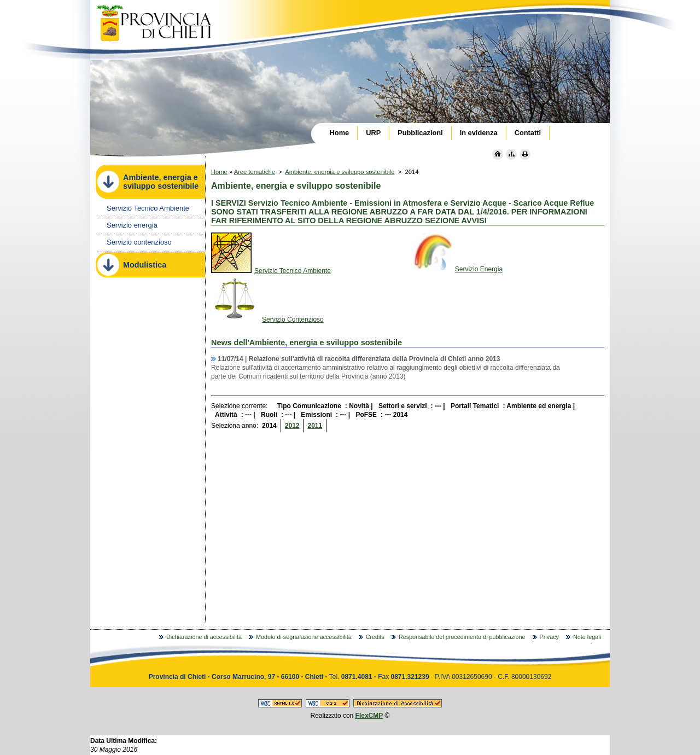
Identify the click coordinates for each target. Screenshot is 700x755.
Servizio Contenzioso (267, 320)
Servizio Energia (457, 269)
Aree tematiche (255, 172)
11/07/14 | (359, 359)
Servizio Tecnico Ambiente (271, 271)
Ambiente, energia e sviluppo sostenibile (340, 172)
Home (219, 172)
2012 (292, 426)
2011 (315, 426)
